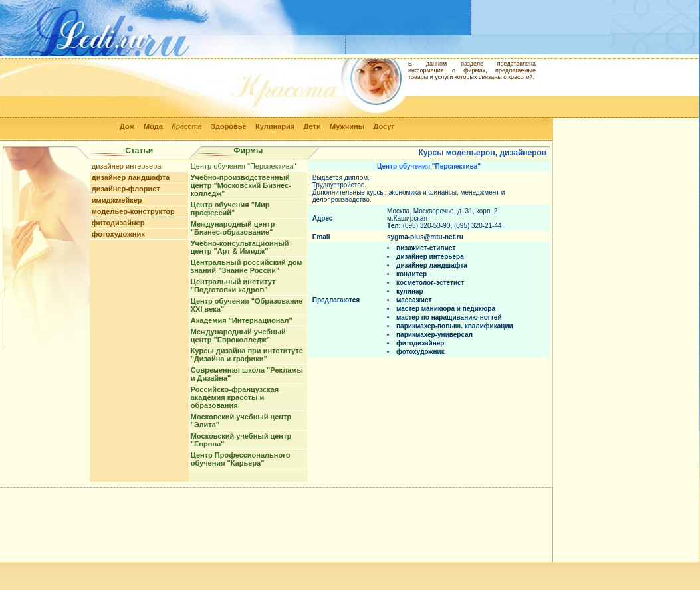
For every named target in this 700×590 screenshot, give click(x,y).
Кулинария (275, 126)
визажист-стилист (426, 248)
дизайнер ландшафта (131, 177)
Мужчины (347, 126)
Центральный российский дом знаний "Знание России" (247, 266)
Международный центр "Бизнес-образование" (233, 228)
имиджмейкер (117, 200)
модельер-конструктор (133, 211)
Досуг (383, 126)
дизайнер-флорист (126, 189)
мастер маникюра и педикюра (446, 309)
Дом (127, 126)
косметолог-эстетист (430, 283)
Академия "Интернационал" (242, 320)
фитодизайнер (118, 223)
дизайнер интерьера (127, 166)
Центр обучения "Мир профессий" (230, 209)
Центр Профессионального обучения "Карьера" (241, 459)
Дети (312, 126)
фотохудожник (118, 234)
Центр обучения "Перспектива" (244, 166)
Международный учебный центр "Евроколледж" (238, 336)
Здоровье (229, 126)
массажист (414, 300)
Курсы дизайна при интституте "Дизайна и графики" (247, 355)
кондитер (411, 274)
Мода (153, 126)
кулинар (410, 291)
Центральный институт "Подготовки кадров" (233, 286)
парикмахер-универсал (434, 335)
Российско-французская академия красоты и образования (235, 397)
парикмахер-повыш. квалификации (455, 326)
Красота (187, 126)
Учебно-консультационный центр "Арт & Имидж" (240, 247)
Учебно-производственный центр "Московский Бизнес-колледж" (241, 185)
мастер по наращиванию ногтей (449, 317)
